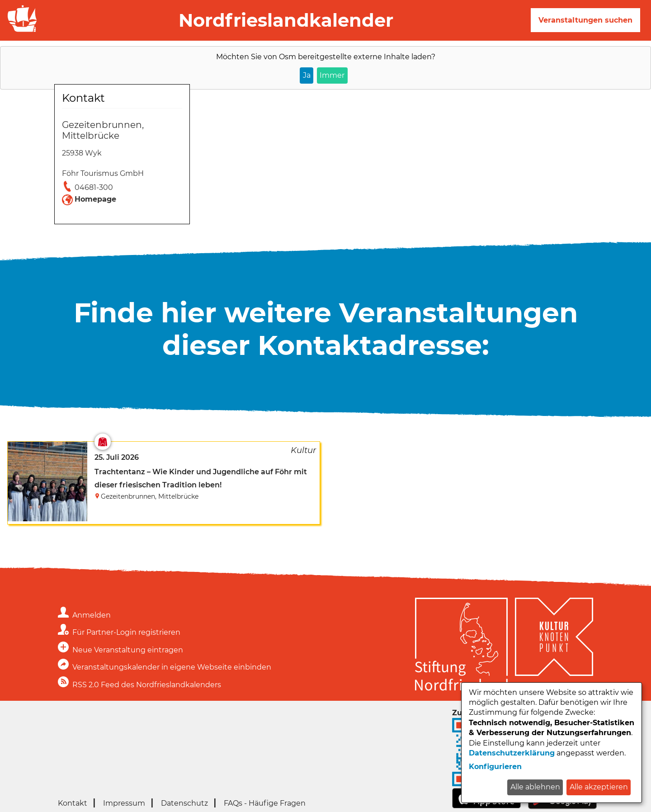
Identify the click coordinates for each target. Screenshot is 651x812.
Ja (307, 75)
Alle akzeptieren (599, 787)
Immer (332, 75)
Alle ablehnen (535, 787)
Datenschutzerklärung (512, 753)
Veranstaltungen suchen (585, 20)
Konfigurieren (495, 767)
